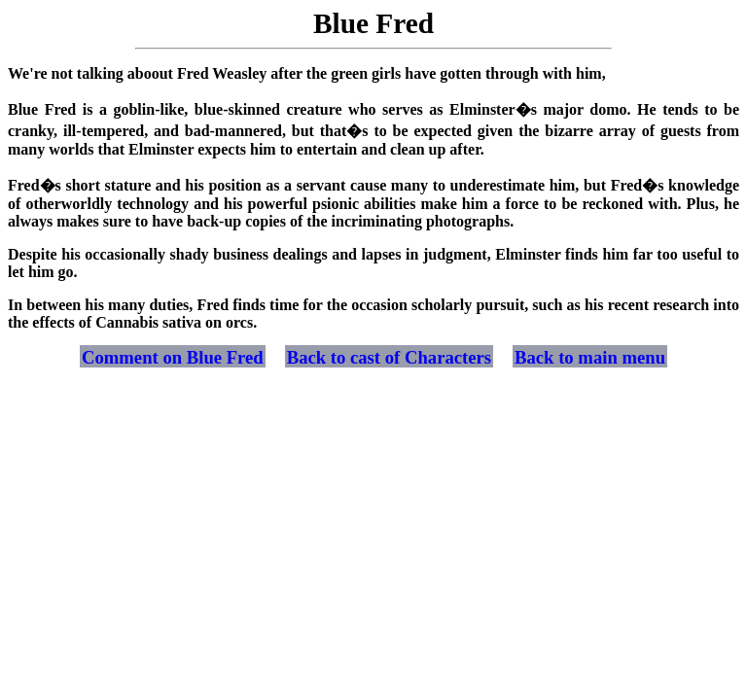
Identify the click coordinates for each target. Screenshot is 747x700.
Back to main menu (590, 357)
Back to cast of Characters (389, 357)
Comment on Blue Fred (173, 357)
